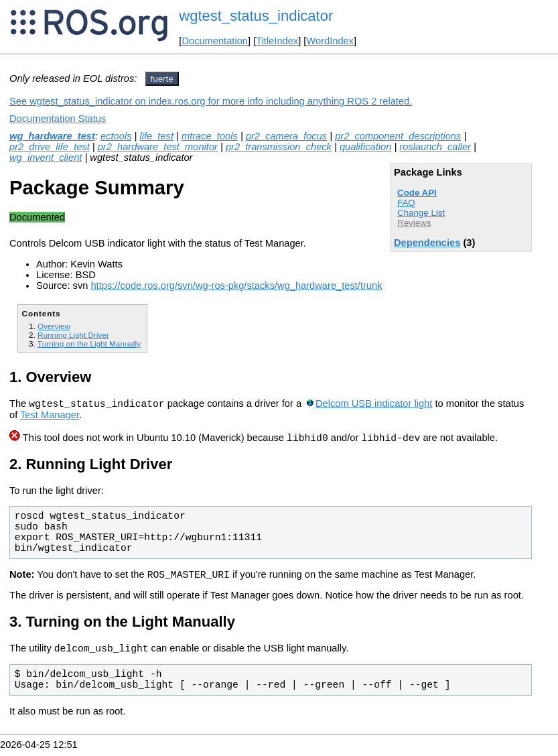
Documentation (215, 41)
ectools (116, 136)
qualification (365, 147)
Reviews (414, 223)
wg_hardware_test (52, 136)
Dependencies (427, 243)
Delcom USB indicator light (374, 405)
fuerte (162, 79)
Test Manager (50, 417)
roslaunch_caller (435, 147)
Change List (421, 213)
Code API (417, 193)
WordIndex (330, 41)
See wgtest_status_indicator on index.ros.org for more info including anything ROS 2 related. (211, 101)
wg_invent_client (46, 157)
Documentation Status (58, 119)
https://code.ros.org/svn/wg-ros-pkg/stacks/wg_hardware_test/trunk (236, 286)
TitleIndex (277, 41)
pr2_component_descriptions (398, 136)
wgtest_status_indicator (256, 16)
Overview (54, 326)
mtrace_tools (210, 136)
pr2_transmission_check (279, 147)
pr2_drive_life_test (50, 147)
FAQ (406, 203)
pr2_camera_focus (286, 136)
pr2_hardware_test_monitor (158, 147)
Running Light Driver (73, 335)
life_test (156, 136)
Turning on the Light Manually (89, 343)
